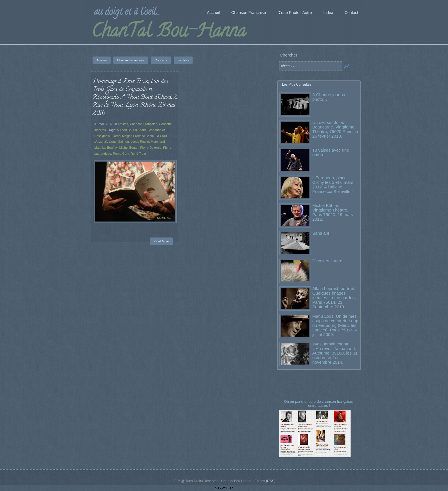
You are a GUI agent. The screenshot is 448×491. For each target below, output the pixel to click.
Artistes (123, 124)
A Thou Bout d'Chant (131, 130)
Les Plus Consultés (297, 84)
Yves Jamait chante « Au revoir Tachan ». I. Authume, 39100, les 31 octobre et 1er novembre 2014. (335, 353)
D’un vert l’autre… (329, 261)
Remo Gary (121, 154)
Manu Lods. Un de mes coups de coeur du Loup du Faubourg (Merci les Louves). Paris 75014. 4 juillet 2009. (335, 325)
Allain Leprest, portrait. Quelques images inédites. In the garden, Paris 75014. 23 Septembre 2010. (334, 298)
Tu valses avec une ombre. (331, 152)
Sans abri (321, 233)
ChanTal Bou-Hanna (169, 33)
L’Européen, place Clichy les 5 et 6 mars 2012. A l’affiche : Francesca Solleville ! (333, 185)
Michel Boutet (129, 148)
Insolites (100, 130)
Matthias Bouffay (106, 148)
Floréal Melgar (121, 136)
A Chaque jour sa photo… (329, 97)
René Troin (138, 154)
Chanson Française (143, 124)
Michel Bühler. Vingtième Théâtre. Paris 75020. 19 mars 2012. (333, 212)
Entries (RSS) (265, 481)
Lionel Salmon (119, 142)
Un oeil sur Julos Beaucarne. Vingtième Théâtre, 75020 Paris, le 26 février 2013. (335, 129)
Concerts (165, 124)
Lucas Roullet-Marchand (148, 142)
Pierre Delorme (151, 148)
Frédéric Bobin (143, 136)
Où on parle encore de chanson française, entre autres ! (319, 404)
